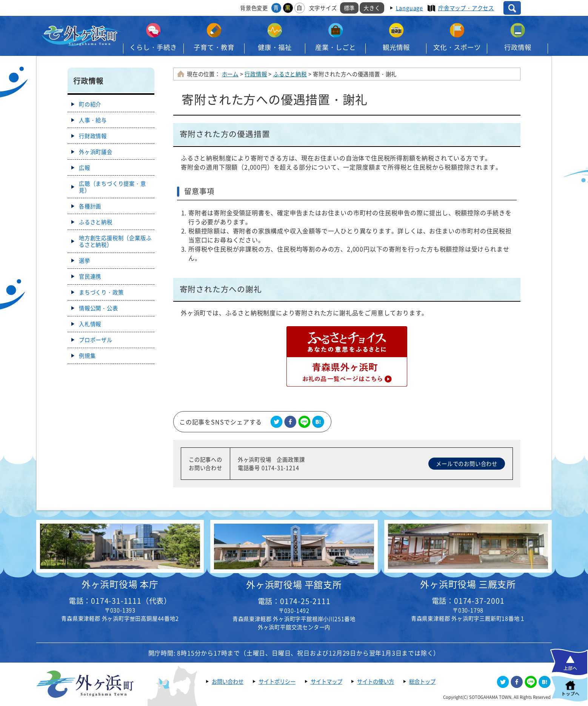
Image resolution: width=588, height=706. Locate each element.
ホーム (230, 74)
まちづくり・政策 (101, 292)
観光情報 (396, 47)
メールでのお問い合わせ (467, 464)
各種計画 (90, 206)
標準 (349, 8)
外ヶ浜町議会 (96, 152)
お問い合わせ (228, 681)
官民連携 (90, 276)
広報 (85, 168)
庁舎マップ (466, 8)
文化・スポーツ (457, 47)
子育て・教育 (214, 47)
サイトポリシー (277, 681)
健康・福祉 (275, 47)
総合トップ (422, 681)
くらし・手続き (153, 47)
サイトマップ (326, 681)
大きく (372, 8)
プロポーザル (96, 340)
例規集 (87, 356)
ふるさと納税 (290, 74)
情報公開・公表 (99, 308)
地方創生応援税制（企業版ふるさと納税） (115, 241)
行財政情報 (93, 136)
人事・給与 (93, 120)
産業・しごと (336, 47)
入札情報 (90, 324)
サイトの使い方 (376, 681)
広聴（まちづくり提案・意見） (112, 187)
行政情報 (518, 47)
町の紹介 (90, 104)
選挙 (85, 261)
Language (409, 8)
